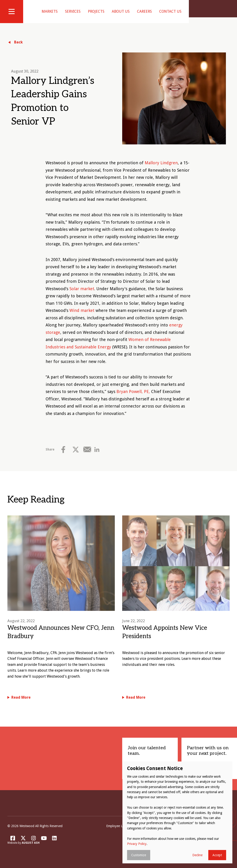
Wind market (82, 316)
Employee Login (117, 832)
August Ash (31, 849)
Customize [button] (139, 855)
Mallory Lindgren (161, 169)
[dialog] (177, 812)
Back (18, 48)
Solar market (82, 294)
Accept (217, 855)
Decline (197, 855)
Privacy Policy (137, 844)
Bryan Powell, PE (133, 397)
